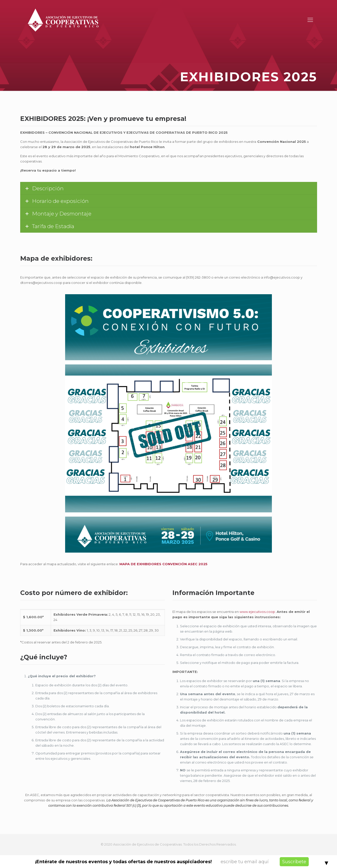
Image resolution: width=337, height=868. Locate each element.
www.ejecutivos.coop (257, 612)
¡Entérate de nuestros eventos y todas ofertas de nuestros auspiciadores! (123, 862)
